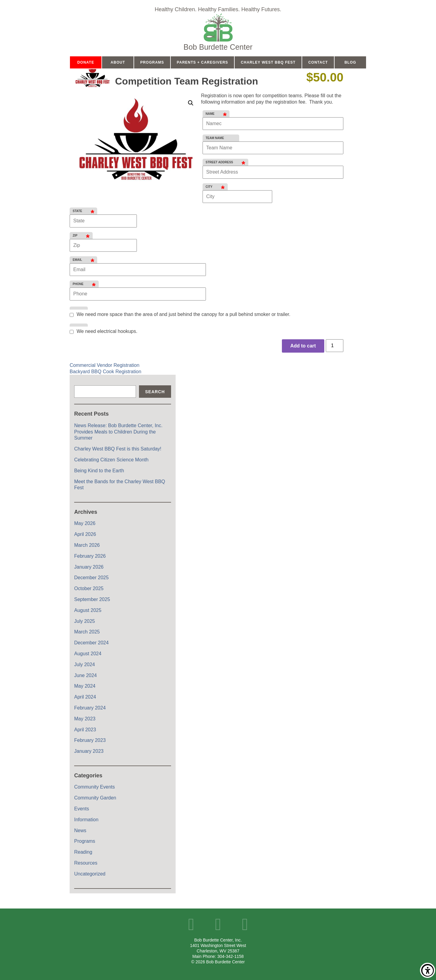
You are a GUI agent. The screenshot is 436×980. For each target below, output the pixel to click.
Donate (86, 62)
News (80, 831)
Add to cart (303, 346)
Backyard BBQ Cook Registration (106, 372)
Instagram (245, 924)
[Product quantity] (335, 346)
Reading (83, 852)
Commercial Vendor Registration (104, 365)
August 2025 (88, 610)
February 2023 (90, 740)
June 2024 (86, 675)
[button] (191, 103)
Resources (86, 863)
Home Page (218, 32)
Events (82, 809)
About (118, 62)
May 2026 (85, 523)
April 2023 (85, 730)
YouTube (218, 924)
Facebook (191, 924)
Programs (152, 62)
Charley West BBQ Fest (268, 62)
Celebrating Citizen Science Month (111, 460)
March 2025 (87, 632)
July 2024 (85, 664)
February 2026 (90, 556)
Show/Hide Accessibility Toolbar (428, 970)
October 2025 (89, 588)
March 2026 (87, 545)
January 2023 (89, 751)
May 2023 (85, 719)
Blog (350, 62)
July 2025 (85, 621)
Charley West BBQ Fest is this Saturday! (118, 449)
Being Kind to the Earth (99, 471)
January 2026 (89, 567)
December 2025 (91, 578)
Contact (318, 62)
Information (86, 820)
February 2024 (90, 708)
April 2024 (85, 697)
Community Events (94, 787)
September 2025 (92, 599)
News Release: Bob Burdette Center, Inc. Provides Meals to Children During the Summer (118, 432)
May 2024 (85, 686)
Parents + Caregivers (202, 62)
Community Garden (95, 798)
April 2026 (85, 534)
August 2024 (88, 654)
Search (155, 392)
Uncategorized (90, 874)
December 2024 (91, 643)
